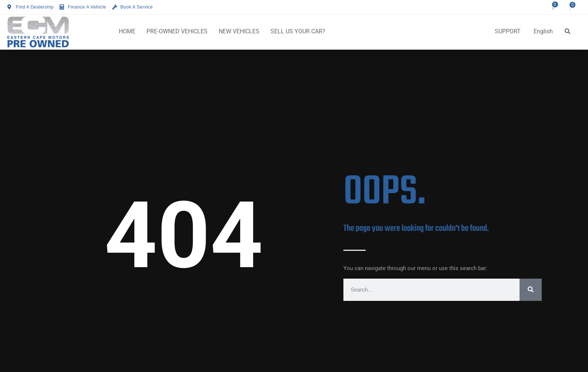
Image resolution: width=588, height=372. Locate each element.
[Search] (531, 290)
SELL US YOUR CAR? (298, 31)
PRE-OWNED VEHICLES (177, 31)
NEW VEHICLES (239, 31)
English (543, 31)
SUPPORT (508, 31)
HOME (127, 31)
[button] (568, 31)
